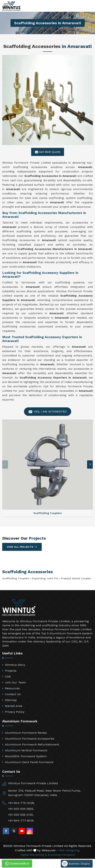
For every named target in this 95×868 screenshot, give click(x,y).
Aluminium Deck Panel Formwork (29, 762)
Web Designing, (69, 850)
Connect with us (17, 864)
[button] (90, 464)
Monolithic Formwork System (26, 756)
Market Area (14, 706)
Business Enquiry (76, 864)
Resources (12, 688)
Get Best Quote (48, 152)
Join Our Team (15, 682)
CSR (8, 677)
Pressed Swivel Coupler (76, 578)
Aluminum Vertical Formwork (26, 750)
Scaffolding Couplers (16, 578)
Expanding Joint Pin (45, 578)
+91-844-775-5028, (21, 803)
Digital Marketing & (34, 855)
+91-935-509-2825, (21, 809)
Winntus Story (15, 665)
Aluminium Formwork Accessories (30, 739)
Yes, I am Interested (48, 412)
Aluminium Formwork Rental (26, 733)
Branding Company (61, 855)
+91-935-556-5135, (21, 815)
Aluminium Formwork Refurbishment (32, 744)
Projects (11, 671)
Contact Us (13, 694)
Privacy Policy (15, 712)
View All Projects (22, 547)
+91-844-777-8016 (21, 821)
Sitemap (11, 700)
